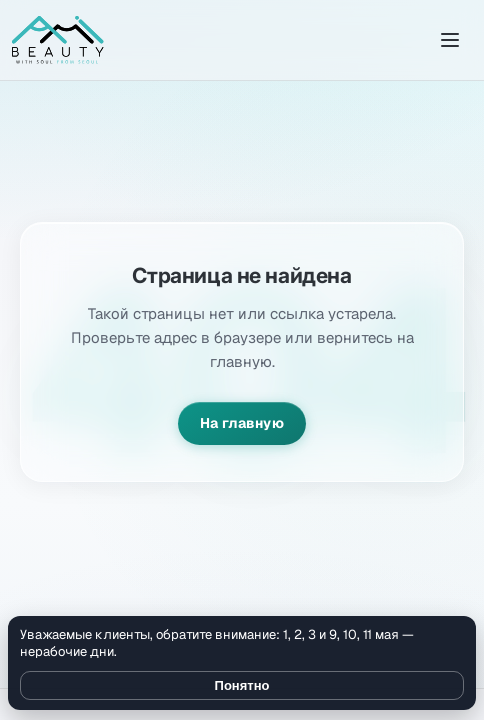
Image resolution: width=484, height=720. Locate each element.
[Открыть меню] (450, 40)
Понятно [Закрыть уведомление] (242, 685)
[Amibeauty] (58, 40)
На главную (241, 423)
